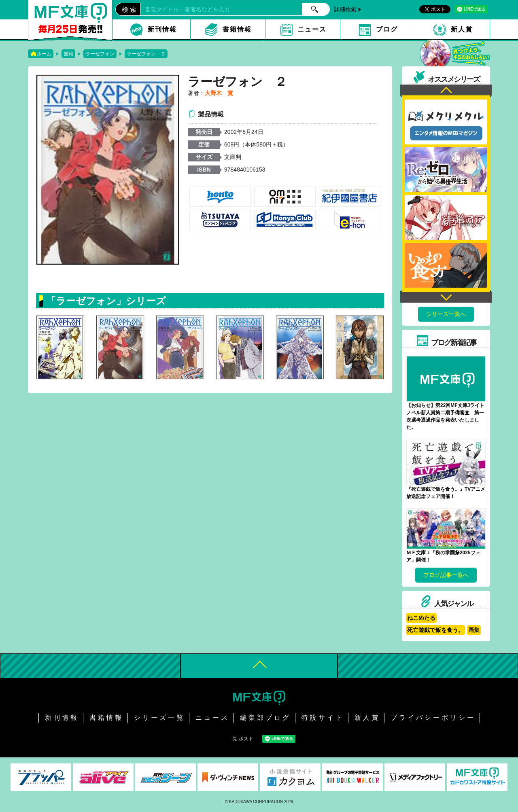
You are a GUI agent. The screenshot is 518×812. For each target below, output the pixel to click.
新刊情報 (162, 29)
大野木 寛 (219, 93)
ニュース (312, 29)
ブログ (387, 29)
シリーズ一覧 (159, 718)
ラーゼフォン (100, 54)
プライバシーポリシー (433, 718)
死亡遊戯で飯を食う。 (435, 630)
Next (446, 296)
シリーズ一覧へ (446, 314)
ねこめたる (421, 618)
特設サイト (323, 718)
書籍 (68, 54)
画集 (474, 630)
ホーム (44, 54)
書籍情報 (237, 29)
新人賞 (462, 29)
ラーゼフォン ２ (146, 54)
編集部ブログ (265, 718)
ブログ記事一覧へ (446, 575)
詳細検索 (345, 9)
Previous (446, 91)
